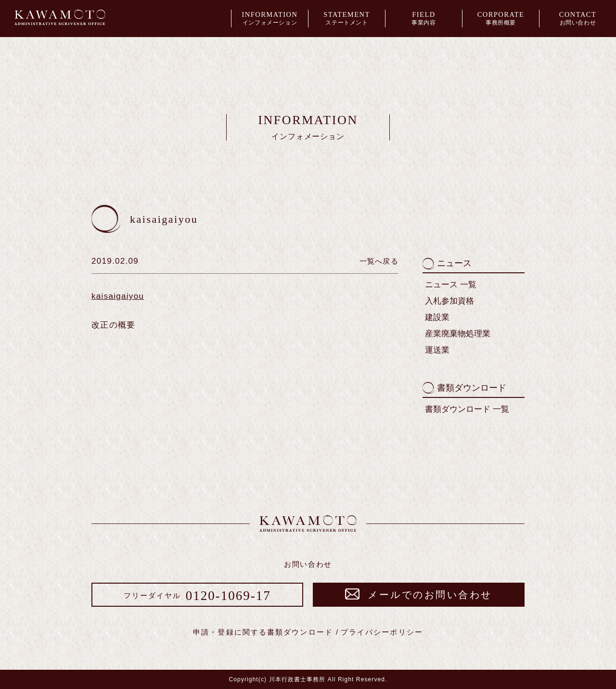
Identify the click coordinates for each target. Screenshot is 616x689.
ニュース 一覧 (451, 285)
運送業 (437, 350)
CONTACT (578, 19)
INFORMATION (270, 19)
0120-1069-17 (197, 596)
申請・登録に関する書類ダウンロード (263, 632)
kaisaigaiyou (118, 296)
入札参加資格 (449, 301)
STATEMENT (347, 19)
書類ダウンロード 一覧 (467, 409)
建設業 (437, 317)
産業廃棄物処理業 (458, 334)
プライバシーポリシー (382, 632)
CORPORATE (501, 19)
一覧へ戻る (379, 261)
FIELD (424, 19)
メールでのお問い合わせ (419, 595)
